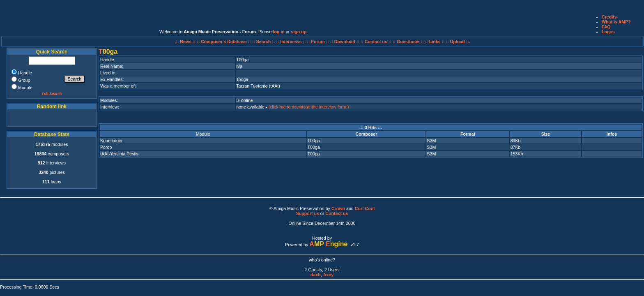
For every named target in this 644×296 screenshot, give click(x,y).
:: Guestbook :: (408, 42)
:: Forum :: (319, 42)
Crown (338, 208)
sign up (299, 32)
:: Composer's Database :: (224, 42)
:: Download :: (345, 42)
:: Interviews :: (291, 42)
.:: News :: (186, 42)
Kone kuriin (111, 141)
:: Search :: (264, 42)
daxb (316, 275)
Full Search (52, 94)
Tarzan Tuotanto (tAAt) (258, 86)
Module (203, 134)
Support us (308, 213)
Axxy (328, 275)
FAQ (606, 27)
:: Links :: (435, 42)
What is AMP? (616, 22)
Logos (608, 32)
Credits (609, 17)
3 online (244, 100)
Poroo (106, 147)
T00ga (314, 141)
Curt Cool (365, 208)
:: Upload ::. (458, 42)
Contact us (337, 213)
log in (278, 32)
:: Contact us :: (376, 42)
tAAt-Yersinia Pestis (119, 154)
